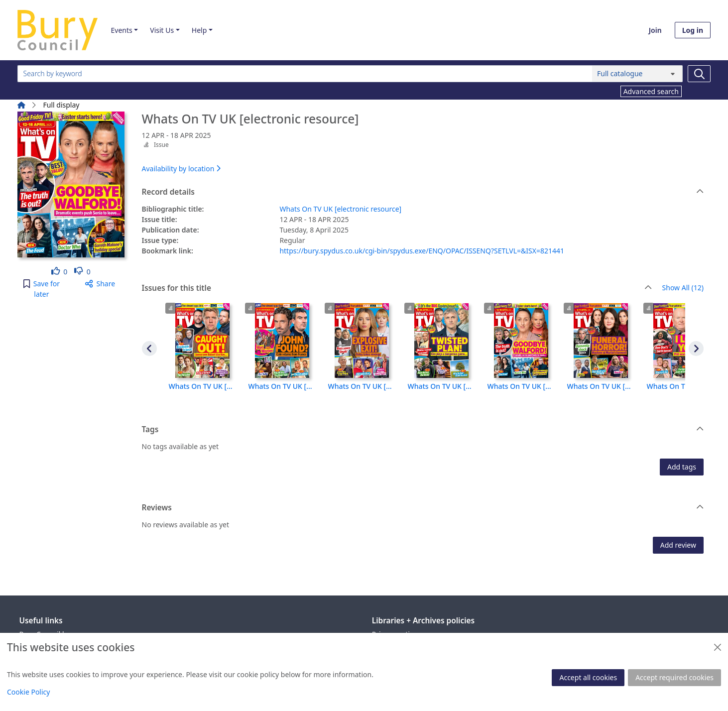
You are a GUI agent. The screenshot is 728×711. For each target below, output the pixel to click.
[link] (60, 272)
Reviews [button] (423, 508)
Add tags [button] (682, 467)
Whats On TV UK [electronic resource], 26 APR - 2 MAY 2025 (362, 386)
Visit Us (162, 30)
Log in (693, 30)
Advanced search (651, 91)
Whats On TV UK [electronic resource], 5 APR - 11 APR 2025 (601, 386)
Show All (683, 288)
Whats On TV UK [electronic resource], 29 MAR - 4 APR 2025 (681, 386)
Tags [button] (423, 430)
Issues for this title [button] (397, 288)
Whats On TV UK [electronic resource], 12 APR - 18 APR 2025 (521, 386)
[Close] (718, 647)
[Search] (699, 74)
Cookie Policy (28, 692)
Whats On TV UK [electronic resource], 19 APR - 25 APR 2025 (442, 386)
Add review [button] (678, 545)
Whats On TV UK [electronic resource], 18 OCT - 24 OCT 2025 (203, 386)
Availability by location (181, 169)
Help (199, 30)
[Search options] (637, 74)
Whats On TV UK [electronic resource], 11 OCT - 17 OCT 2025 (282, 386)
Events (121, 30)
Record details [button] (423, 192)
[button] (42, 289)
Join (655, 30)
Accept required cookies (674, 677)
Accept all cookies (588, 677)
